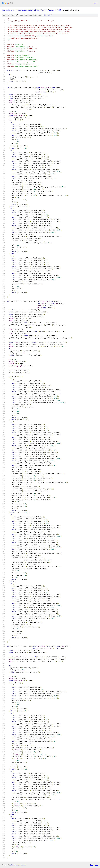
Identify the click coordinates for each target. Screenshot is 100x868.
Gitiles (12, 865)
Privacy (18, 865)
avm (13, 10)
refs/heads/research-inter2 (29, 10)
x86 (60, 10)
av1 (46, 10)
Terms (24, 865)
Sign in (96, 3)
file (44, 15)
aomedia (6, 10)
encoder (53, 10)
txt (91, 865)
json (96, 865)
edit (50, 15)
